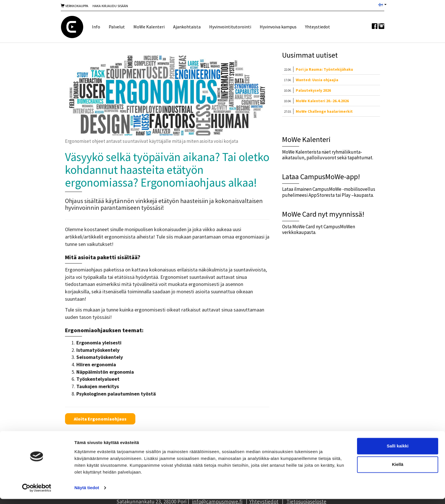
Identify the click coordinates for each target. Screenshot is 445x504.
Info (96, 27)
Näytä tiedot (87, 493)
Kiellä (398, 470)
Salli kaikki (398, 451)
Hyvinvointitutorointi (230, 27)
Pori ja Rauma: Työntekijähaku (324, 69)
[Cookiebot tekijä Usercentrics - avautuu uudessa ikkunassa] (37, 493)
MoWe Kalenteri (149, 27)
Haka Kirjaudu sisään (110, 6)
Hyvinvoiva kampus (278, 27)
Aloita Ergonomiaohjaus (100, 419)
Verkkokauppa (74, 6)
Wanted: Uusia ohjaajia (317, 80)
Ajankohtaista (187, 27)
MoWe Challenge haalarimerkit (324, 111)
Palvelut (117, 27)
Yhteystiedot (318, 27)
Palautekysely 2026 (313, 90)
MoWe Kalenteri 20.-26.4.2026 (322, 101)
